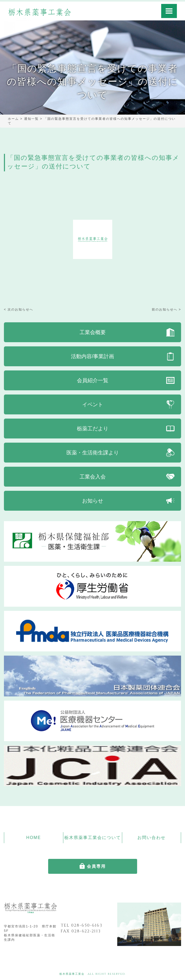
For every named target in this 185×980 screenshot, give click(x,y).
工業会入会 (93, 477)
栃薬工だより (93, 429)
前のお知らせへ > (166, 309)
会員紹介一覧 (93, 380)
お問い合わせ (152, 838)
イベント (93, 404)
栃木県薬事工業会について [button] (93, 838)
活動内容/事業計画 (93, 356)
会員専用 (96, 866)
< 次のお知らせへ (19, 309)
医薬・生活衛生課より (93, 453)
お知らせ (93, 501)
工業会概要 (93, 332)
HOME (33, 838)
